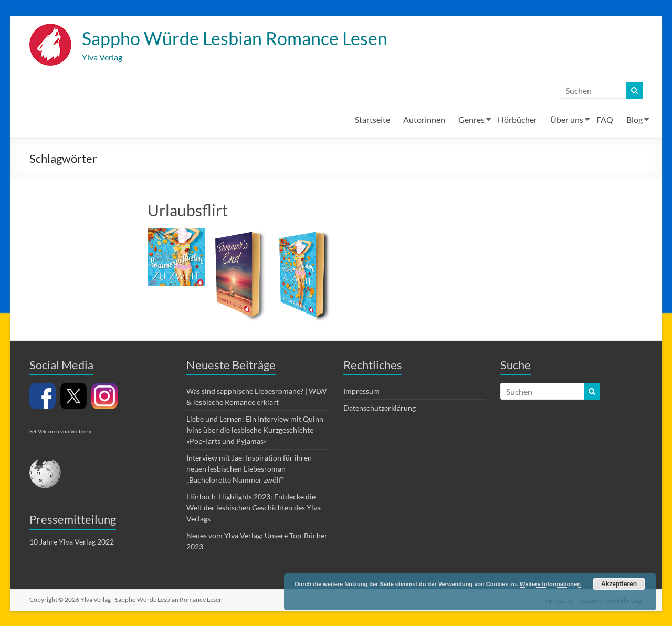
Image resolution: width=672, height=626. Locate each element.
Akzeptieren (619, 584)
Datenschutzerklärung (380, 408)
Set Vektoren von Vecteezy (60, 432)
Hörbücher (517, 120)
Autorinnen (424, 120)
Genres (471, 120)
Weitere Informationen (550, 584)
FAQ (605, 120)
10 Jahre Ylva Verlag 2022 (72, 542)
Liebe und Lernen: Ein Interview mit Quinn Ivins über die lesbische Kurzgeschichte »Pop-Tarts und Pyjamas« (255, 430)
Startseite (372, 120)
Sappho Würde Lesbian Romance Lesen (243, 38)
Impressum (361, 392)
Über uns (567, 120)
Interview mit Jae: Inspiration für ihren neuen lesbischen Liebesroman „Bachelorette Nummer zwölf (249, 469)
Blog (634, 120)
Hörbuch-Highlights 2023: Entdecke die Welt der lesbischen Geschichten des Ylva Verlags (254, 508)
